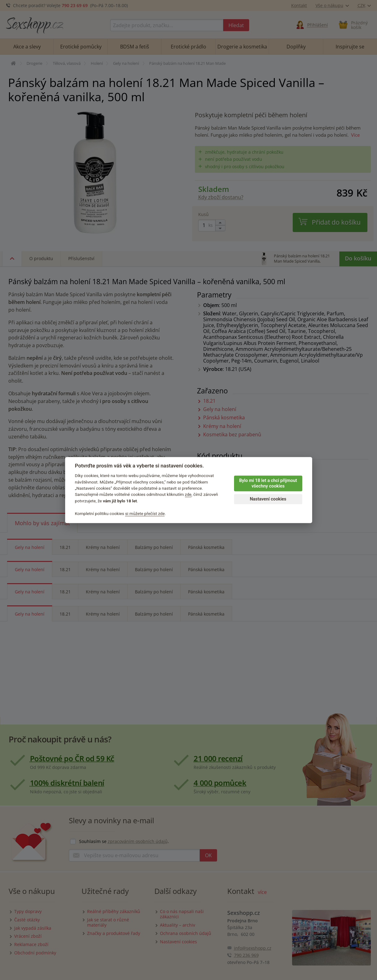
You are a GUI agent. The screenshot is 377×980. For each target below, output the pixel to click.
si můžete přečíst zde (145, 513)
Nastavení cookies (268, 499)
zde (188, 495)
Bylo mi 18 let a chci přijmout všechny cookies (268, 484)
